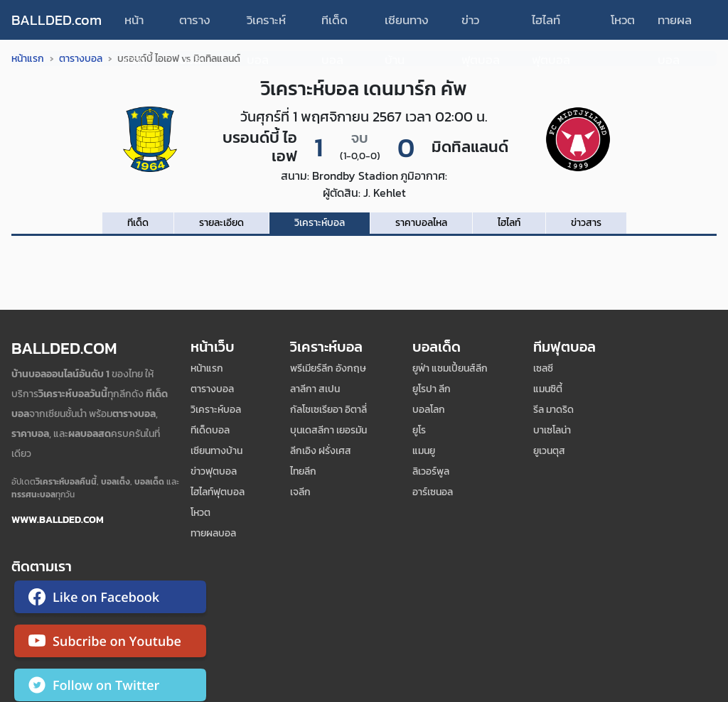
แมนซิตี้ (548, 389)
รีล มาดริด (553, 410)
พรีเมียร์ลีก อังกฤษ (328, 368)
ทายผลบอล (675, 25)
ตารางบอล (195, 25)
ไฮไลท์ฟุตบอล (551, 25)
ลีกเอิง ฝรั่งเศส (321, 451)
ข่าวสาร (586, 223)
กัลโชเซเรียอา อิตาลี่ (328, 410)
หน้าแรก (134, 25)
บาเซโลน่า (552, 430)
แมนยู (424, 451)
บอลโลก (429, 410)
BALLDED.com (57, 20)
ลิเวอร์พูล (431, 471)
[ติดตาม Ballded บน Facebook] (110, 600)
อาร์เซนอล (433, 492)
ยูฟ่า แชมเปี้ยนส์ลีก (450, 368)
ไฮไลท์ (509, 223)
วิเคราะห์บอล (266, 25)
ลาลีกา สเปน (315, 389)
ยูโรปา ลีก (432, 389)
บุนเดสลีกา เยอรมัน (328, 430)
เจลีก (300, 492)
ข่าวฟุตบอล (481, 25)
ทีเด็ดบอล (334, 25)
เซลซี (543, 368)
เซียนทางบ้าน (407, 25)
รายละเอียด (221, 223)
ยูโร (419, 430)
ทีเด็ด (138, 223)
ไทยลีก (303, 471)
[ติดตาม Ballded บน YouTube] (110, 644)
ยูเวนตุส (549, 451)
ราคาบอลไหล (421, 223)
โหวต (623, 20)
